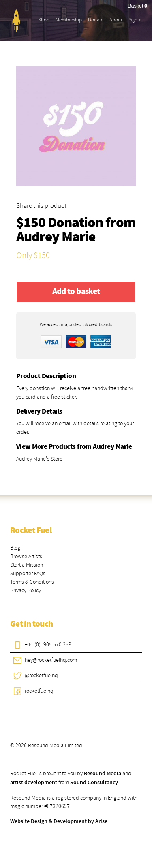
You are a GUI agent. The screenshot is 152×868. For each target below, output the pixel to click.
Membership (69, 20)
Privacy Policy (26, 590)
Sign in (135, 20)
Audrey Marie (56, 238)
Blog (15, 548)
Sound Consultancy (94, 783)
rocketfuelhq (39, 691)
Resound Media (103, 774)
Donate (96, 20)
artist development (34, 783)
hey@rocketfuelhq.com (51, 660)
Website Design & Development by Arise (59, 821)
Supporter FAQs (28, 573)
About (116, 20)
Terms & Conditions (32, 582)
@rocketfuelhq (41, 675)
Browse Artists (26, 556)
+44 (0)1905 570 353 (48, 645)
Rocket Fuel (31, 531)
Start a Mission (27, 565)
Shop (44, 20)
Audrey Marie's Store (39, 459)
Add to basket (76, 292)
